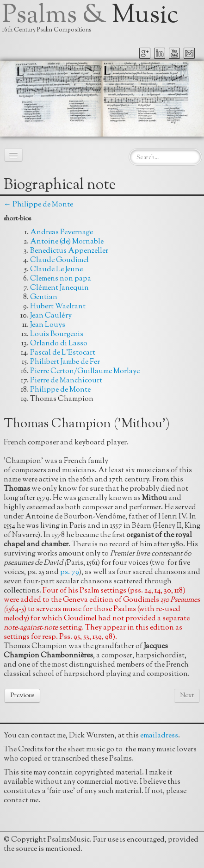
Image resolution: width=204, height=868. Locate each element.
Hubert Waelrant (58, 307)
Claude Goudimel (59, 260)
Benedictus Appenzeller (69, 251)
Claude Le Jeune (56, 270)
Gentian (44, 297)
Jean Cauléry (51, 316)
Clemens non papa (61, 279)
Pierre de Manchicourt (66, 381)
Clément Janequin (59, 288)
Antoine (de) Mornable (67, 242)
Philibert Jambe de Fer (65, 362)
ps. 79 (69, 572)
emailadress (159, 736)
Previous (22, 696)
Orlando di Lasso (59, 344)
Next (187, 696)
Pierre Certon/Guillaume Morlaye (85, 372)
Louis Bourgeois (57, 334)
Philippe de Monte (60, 390)
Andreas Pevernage (62, 233)
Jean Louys (48, 325)
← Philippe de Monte (38, 205)
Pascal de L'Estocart (63, 353)
